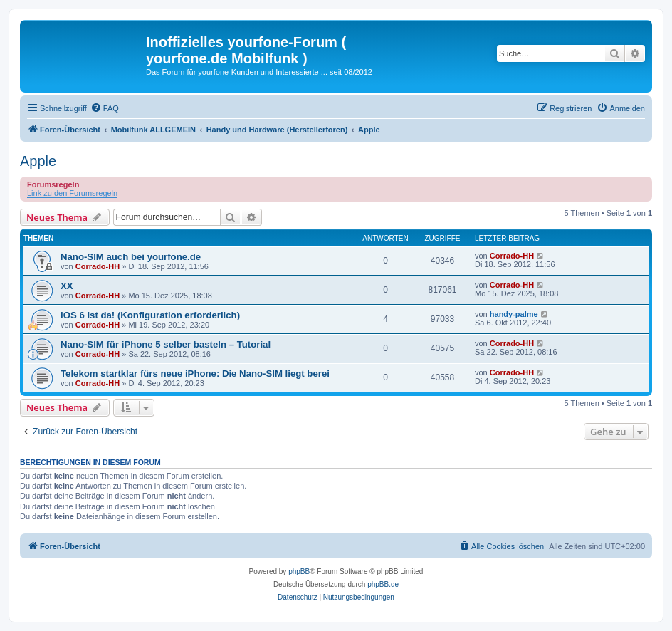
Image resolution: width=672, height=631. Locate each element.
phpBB (299, 572)
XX (67, 286)
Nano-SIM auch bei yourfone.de (131, 257)
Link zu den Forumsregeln (72, 193)
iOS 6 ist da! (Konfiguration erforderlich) (150, 315)
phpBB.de (383, 584)
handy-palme (514, 314)
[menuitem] (105, 108)
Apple (38, 161)
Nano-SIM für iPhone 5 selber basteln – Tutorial (166, 344)
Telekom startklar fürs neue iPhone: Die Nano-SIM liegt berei (195, 374)
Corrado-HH (98, 266)
